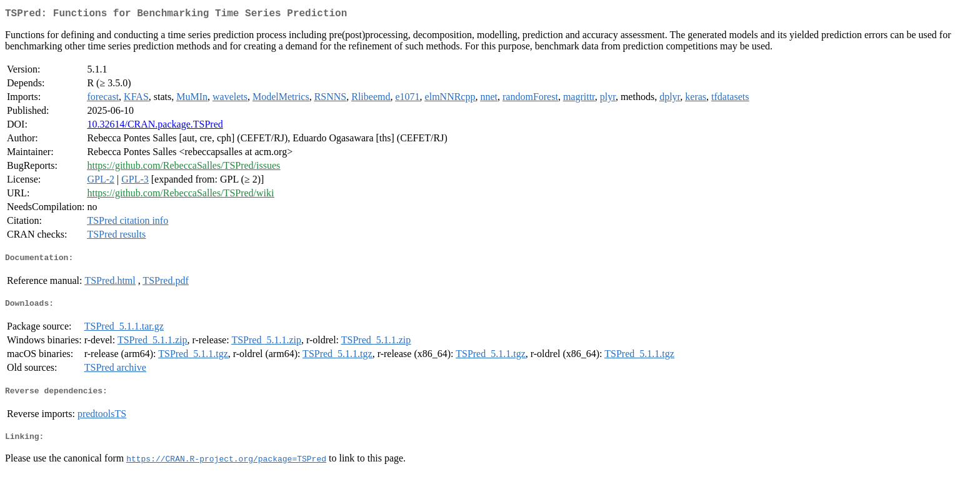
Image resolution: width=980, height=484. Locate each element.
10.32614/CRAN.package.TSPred (155, 127)
